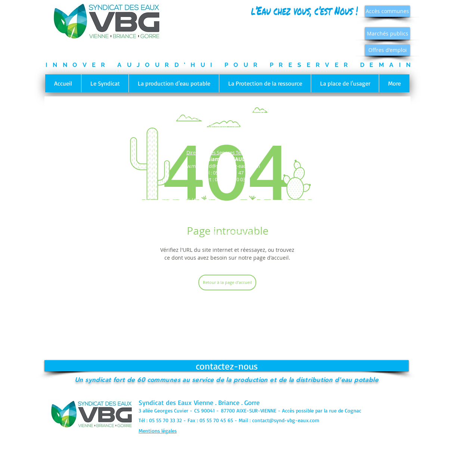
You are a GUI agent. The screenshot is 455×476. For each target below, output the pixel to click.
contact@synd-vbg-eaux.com (286, 420)
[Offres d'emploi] (387, 50)
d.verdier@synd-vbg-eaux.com (134, 219)
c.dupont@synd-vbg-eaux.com (311, 214)
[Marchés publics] (387, 33)
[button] (105, 83)
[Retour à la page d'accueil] (227, 282)
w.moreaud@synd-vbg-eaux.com (223, 166)
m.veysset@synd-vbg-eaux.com (236, 219)
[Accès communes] (387, 11)
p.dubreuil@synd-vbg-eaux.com (227, 245)
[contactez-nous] (227, 366)
